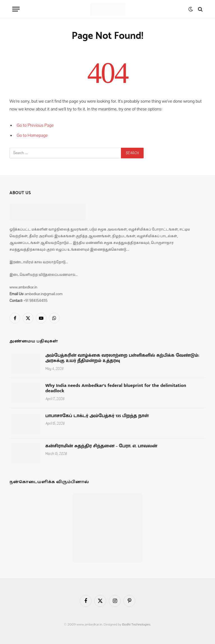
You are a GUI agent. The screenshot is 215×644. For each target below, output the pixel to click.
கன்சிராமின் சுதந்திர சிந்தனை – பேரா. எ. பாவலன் (101, 446)
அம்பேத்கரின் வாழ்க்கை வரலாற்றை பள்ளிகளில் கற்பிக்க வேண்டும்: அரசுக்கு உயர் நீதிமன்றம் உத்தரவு (122, 358)
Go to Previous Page (35, 125)
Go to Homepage (32, 135)
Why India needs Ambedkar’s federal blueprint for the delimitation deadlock (116, 388)
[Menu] (16, 9)
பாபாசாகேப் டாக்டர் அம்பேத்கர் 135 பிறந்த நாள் (97, 416)
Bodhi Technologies (136, 624)
